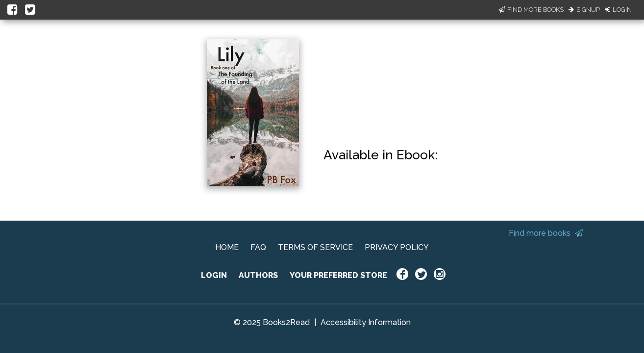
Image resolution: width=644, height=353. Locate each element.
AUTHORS (258, 275)
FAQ (258, 247)
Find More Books (531, 10)
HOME (227, 247)
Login (618, 10)
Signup (584, 10)
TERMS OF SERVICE (315, 247)
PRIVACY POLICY (397, 247)
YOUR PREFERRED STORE (338, 275)
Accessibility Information (366, 322)
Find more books (546, 233)
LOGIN (214, 275)
